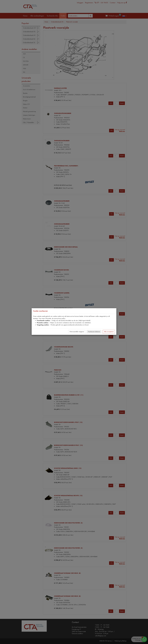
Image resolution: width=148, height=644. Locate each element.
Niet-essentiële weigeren (77, 332)
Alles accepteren (109, 332)
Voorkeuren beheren (94, 332)
